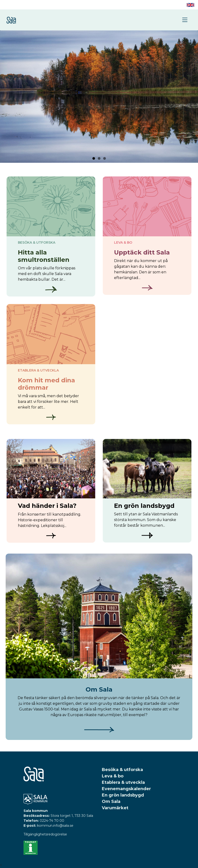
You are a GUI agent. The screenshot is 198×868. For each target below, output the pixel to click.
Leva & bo (113, 776)
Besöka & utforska (122, 770)
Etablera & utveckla (123, 782)
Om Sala (111, 801)
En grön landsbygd (123, 795)
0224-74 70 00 (52, 821)
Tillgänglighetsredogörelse (45, 834)
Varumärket (115, 808)
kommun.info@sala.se (55, 826)
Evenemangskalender (126, 789)
